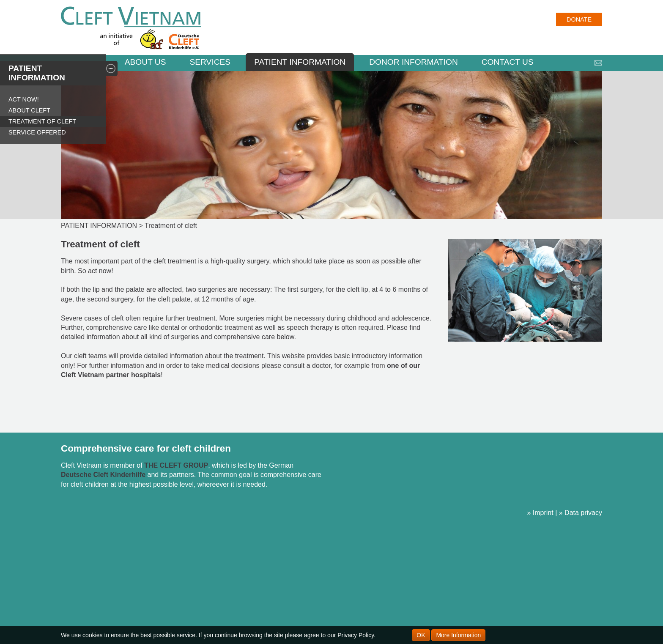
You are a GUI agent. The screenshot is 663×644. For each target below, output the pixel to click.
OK (421, 635)
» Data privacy (581, 513)
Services (210, 62)
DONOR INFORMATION (414, 62)
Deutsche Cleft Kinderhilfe (103, 475)
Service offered (37, 132)
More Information (458, 635)
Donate (579, 19)
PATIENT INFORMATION (300, 62)
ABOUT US (145, 62)
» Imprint (540, 513)
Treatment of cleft (42, 121)
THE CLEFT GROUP (176, 465)
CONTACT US (508, 62)
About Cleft (29, 110)
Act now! (24, 99)
